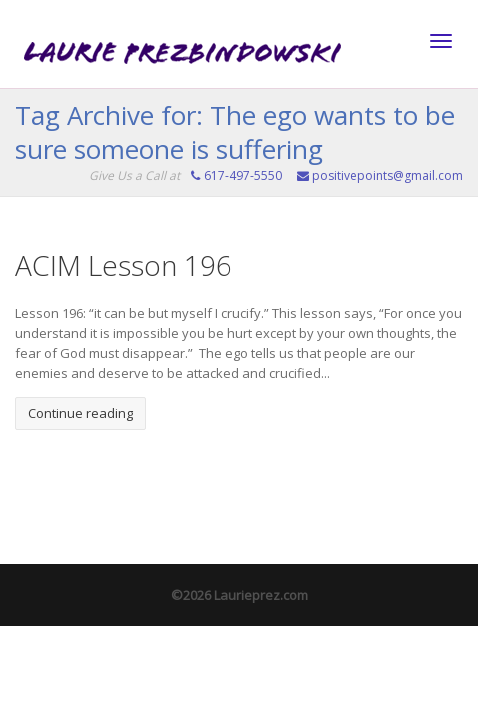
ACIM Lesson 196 (123, 265)
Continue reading (80, 413)
